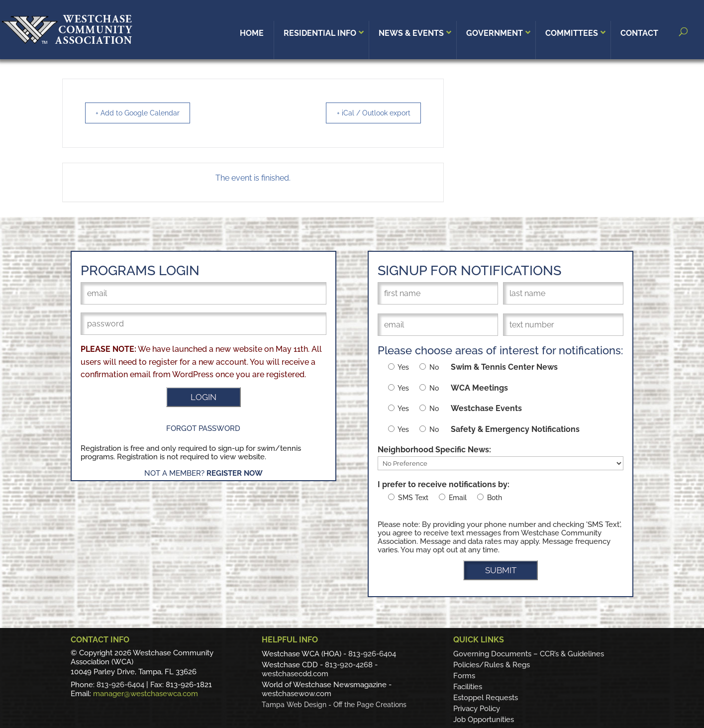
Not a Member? (203, 473)
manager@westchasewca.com (146, 694)
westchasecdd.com (295, 674)
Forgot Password (203, 428)
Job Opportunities (484, 720)
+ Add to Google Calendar (144, 113)
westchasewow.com (297, 694)
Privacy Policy (477, 709)
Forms (464, 676)
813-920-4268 (349, 665)
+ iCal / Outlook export (368, 113)
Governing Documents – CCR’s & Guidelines (529, 654)
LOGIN (203, 397)
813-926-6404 (120, 685)
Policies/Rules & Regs (492, 665)
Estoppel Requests (486, 698)
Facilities (468, 687)
